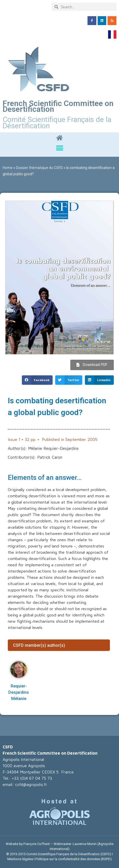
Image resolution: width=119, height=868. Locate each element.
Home (8, 168)
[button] (59, 148)
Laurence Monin (85, 844)
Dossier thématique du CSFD (39, 168)
